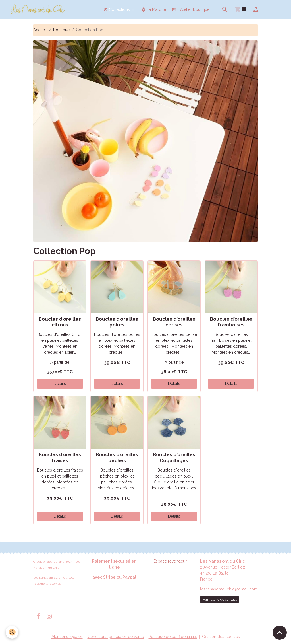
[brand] (39, 10)
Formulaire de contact (220, 599)
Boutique (61, 30)
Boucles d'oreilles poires (117, 322)
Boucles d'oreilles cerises (174, 322)
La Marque (153, 10)
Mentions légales (67, 637)
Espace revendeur (170, 561)
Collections (117, 10)
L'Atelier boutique (191, 10)
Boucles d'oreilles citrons (60, 322)
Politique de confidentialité (173, 637)
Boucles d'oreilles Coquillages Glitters (174, 457)
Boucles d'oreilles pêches (117, 457)
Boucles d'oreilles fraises (60, 457)
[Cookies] (12, 632)
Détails (60, 384)
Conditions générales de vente (116, 637)
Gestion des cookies (221, 637)
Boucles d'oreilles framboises (231, 322)
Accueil (40, 30)
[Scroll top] (280, 633)
